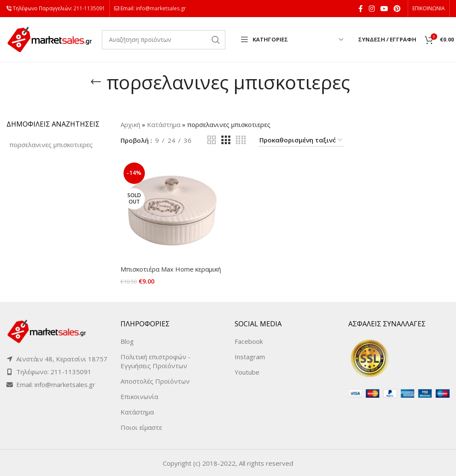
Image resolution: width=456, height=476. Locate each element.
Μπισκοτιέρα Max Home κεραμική (171, 269)
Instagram (250, 356)
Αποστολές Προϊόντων (155, 380)
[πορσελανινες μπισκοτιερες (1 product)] (51, 145)
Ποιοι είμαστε (141, 426)
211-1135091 (89, 8)
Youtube (247, 371)
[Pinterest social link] (397, 9)
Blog (127, 340)
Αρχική (130, 124)
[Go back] (96, 82)
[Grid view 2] (212, 140)
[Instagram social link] (372, 9)
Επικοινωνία (139, 396)
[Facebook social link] (361, 9)
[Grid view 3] (226, 140)
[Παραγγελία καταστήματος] (301, 140)
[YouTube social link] (384, 9)
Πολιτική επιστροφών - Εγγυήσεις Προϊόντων (156, 360)
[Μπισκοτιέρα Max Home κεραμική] (171, 210)
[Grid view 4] (241, 140)
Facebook (249, 340)
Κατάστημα (164, 124)
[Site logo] (50, 39)
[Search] (164, 40)
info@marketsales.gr (161, 8)
